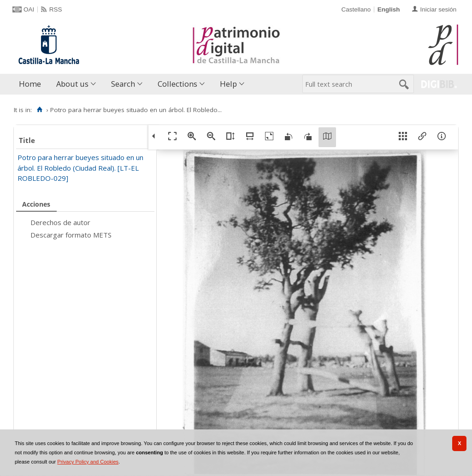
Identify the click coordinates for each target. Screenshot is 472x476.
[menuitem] (32, 84)
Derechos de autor (60, 222)
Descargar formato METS (71, 235)
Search (123, 84)
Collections (177, 84)
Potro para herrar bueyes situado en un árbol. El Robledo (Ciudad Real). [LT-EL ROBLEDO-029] (80, 168)
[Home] (39, 110)
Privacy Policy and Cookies (88, 462)
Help (228, 84)
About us (72, 84)
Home (30, 84)
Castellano (356, 9)
